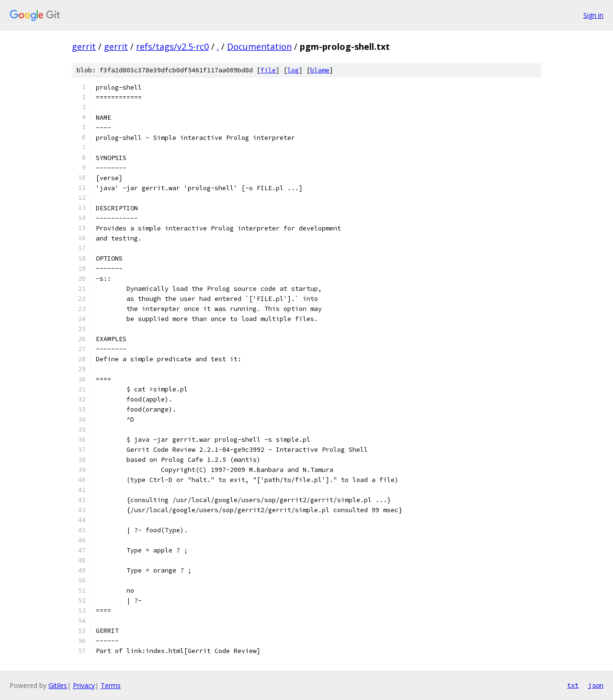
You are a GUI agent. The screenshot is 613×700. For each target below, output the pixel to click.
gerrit (84, 46)
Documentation (259, 46)
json (596, 685)
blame (320, 70)
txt (573, 685)
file (268, 70)
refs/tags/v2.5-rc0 (172, 46)
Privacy (84, 685)
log (293, 70)
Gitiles (58, 685)
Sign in (593, 15)
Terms (111, 685)
